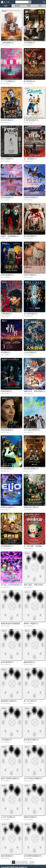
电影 (6, 6)
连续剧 (17, 6)
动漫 (29, 6)
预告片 (4, 11)
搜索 (30, 2)
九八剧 (6, 2)
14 (32, 862)
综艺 (40, 6)
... (28, 862)
